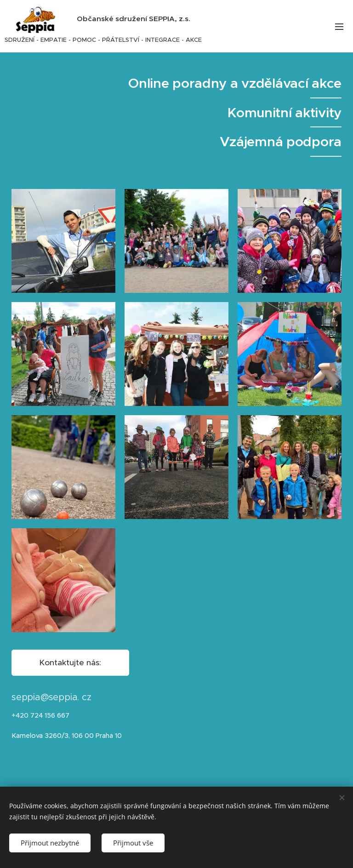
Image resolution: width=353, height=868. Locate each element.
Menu (339, 27)
